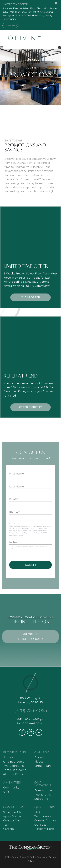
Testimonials (43, 816)
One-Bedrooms (14, 762)
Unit (6, 792)
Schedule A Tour (14, 812)
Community (11, 788)
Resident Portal (45, 829)
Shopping (41, 799)
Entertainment (45, 790)
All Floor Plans (13, 774)
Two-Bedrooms (13, 766)
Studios (8, 757)
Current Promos (45, 821)
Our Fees (40, 825)
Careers (8, 829)
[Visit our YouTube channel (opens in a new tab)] (39, 735)
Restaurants (43, 795)
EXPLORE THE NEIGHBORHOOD (30, 637)
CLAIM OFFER (10, 25)
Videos (39, 762)
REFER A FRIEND (30, 407)
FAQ (37, 812)
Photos (39, 757)
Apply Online (12, 816)
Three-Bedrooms (15, 770)
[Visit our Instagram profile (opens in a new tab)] (30, 735)
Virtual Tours (43, 766)
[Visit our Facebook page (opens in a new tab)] (22, 735)
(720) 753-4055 (31, 710)
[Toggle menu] (52, 38)
